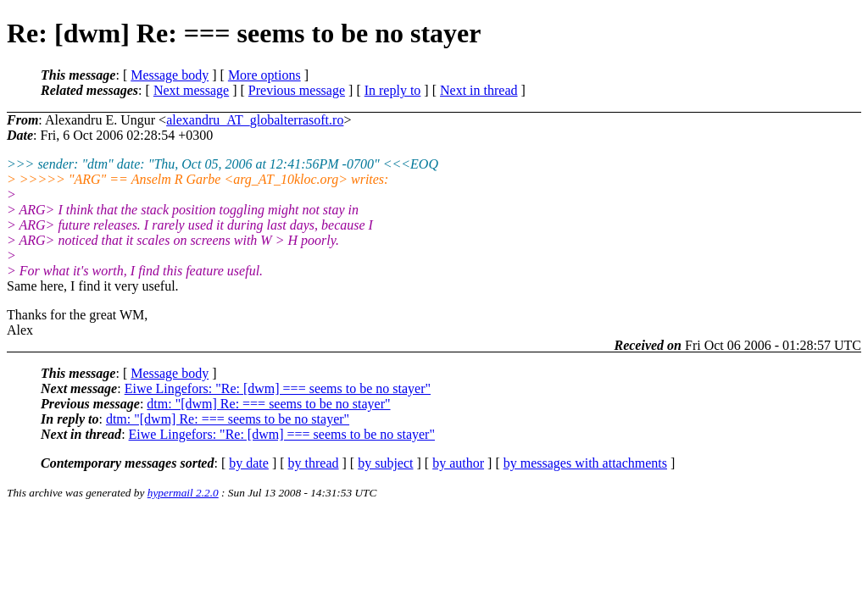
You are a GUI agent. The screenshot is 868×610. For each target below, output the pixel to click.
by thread (314, 463)
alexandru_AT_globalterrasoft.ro (255, 120)
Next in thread (479, 90)
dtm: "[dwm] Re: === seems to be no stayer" (268, 404)
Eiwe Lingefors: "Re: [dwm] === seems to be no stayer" (278, 388)
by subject (385, 463)
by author (458, 463)
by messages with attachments (585, 463)
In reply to (393, 90)
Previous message (297, 90)
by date (249, 463)
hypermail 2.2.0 (183, 493)
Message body (170, 75)
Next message (191, 90)
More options (264, 75)
